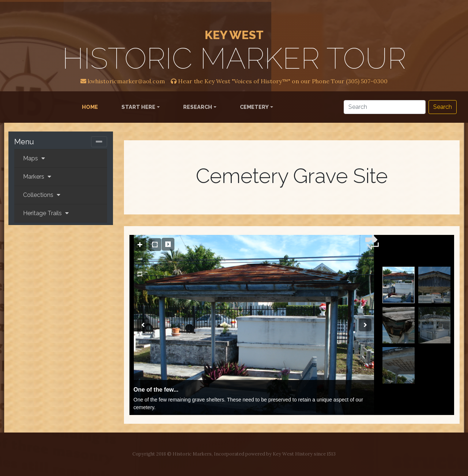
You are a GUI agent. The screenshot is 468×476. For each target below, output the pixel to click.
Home (91, 106)
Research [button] (198, 107)
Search (443, 107)
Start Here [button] (138, 107)
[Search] (385, 107)
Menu (24, 142)
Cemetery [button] (254, 107)
